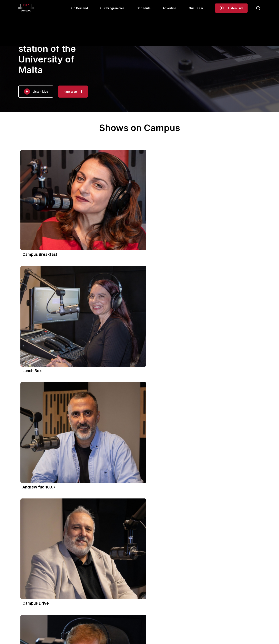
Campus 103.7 (46, 529)
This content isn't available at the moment (58, 544)
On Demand (99, 599)
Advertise (163, 599)
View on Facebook (36, 570)
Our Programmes (123, 599)
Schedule (145, 599)
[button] (139, 302)
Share (53, 570)
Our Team (181, 599)
